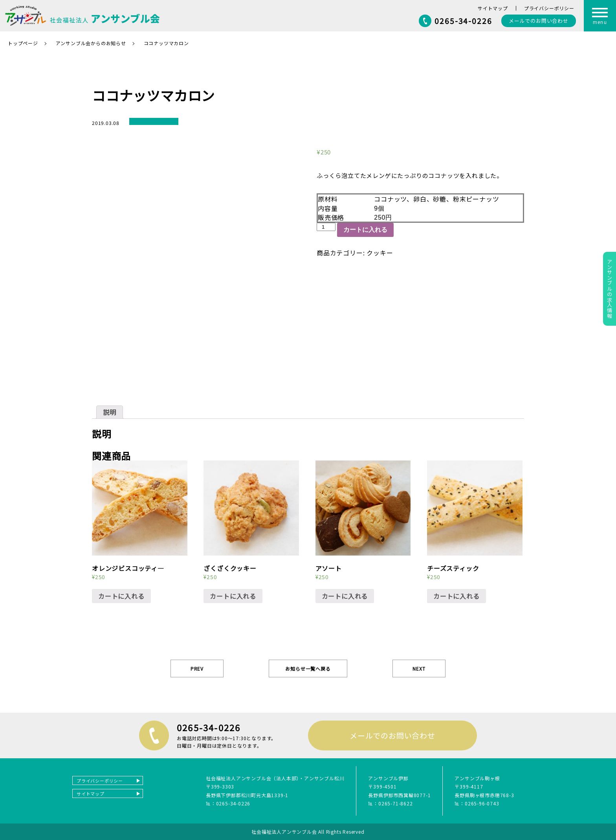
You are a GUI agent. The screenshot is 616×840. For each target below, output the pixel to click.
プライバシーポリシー (549, 8)
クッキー (380, 253)
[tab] (110, 412)
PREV (197, 669)
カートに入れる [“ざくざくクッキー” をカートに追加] (233, 596)
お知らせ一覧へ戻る (308, 669)
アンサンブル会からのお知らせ (91, 43)
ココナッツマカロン (166, 43)
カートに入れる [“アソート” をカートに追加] (345, 596)
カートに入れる (365, 230)
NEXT (419, 669)
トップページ (23, 43)
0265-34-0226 (463, 21)
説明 (110, 412)
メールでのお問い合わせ (392, 735)
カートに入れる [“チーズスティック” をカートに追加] (456, 596)
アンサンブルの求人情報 (610, 289)
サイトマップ (493, 8)
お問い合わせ (539, 21)
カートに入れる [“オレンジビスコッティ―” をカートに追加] (121, 596)
